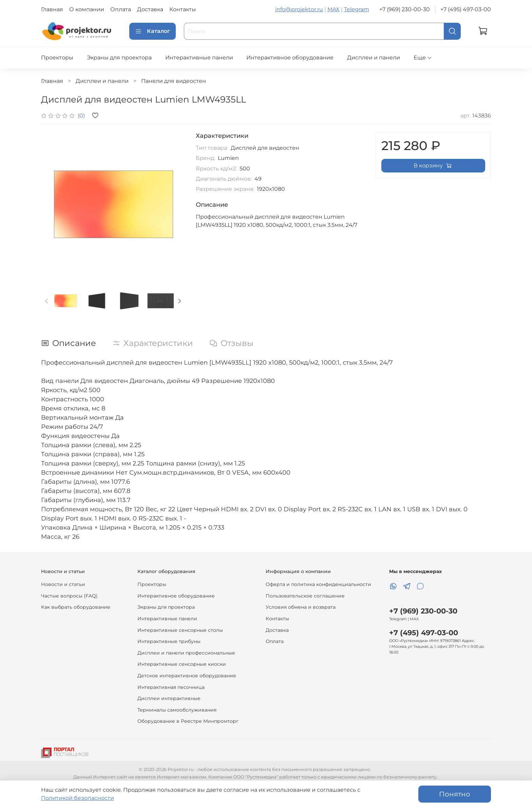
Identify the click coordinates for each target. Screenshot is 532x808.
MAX (334, 9)
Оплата (121, 9)
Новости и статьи (63, 584)
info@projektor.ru (299, 9)
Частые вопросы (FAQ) (69, 596)
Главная (52, 9)
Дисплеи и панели (374, 58)
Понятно (455, 794)
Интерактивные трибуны (169, 641)
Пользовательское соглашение (305, 596)
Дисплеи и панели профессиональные (186, 653)
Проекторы (57, 58)
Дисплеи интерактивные (169, 698)
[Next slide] (179, 301)
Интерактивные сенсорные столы (180, 630)
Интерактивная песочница (171, 687)
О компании (87, 9)
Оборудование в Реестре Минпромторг (188, 721)
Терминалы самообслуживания (177, 710)
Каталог (153, 31)
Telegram (357, 9)
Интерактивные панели (199, 58)
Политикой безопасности (78, 798)
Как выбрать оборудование (76, 607)
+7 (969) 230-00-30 (405, 9)
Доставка (150, 9)
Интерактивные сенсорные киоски (182, 664)
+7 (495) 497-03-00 (466, 9)
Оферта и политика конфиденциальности (318, 584)
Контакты (183, 9)
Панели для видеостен (174, 81)
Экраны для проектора (119, 58)
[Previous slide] (47, 301)
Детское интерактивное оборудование (187, 676)
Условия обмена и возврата (301, 607)
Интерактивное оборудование (290, 58)
